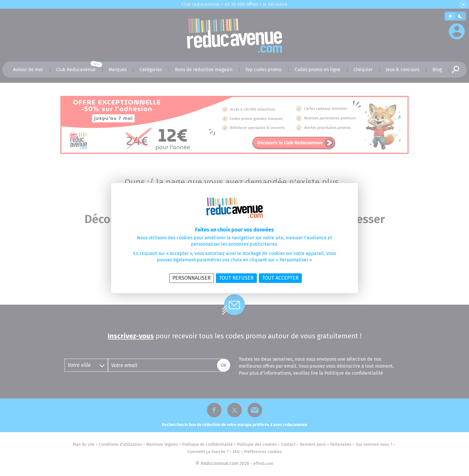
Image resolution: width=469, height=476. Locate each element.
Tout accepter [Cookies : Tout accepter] (280, 278)
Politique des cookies (254, 289)
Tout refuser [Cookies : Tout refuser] (236, 278)
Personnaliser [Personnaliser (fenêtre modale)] (192, 278)
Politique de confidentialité (219, 289)
